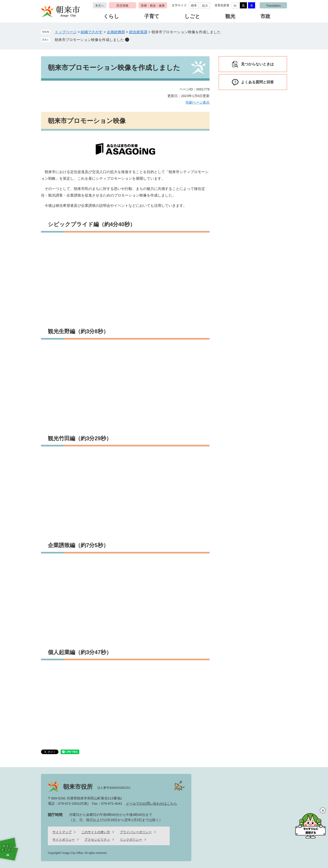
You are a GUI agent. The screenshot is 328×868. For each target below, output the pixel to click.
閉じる (323, 810)
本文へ (100, 6)
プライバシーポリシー (136, 832)
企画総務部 (116, 32)
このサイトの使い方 (96, 832)
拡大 (205, 6)
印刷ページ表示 (198, 102)
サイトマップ (62, 832)
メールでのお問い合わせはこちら (151, 803)
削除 (127, 40)
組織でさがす (92, 32)
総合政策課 (138, 32)
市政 (265, 16)
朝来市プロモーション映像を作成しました (89, 40)
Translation (273, 6)
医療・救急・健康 (153, 6)
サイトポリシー (64, 840)
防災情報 (123, 6)
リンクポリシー (131, 840)
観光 (230, 16)
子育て (152, 16)
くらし (111, 16)
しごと (192, 16)
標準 (194, 6)
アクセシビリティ (97, 840)
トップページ (66, 32)
